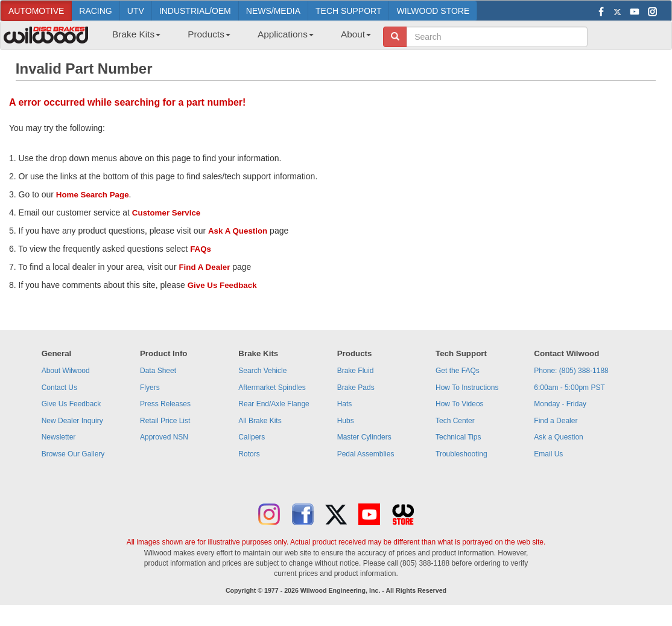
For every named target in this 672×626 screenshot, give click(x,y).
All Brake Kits (260, 421)
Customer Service (166, 213)
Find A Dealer (204, 267)
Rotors (249, 454)
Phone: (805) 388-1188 (571, 371)
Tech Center (455, 421)
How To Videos (460, 404)
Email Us (548, 454)
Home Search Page (93, 195)
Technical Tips (458, 437)
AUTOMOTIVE (36, 11)
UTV (136, 11)
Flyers (150, 388)
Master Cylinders (364, 437)
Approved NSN (164, 437)
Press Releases (165, 404)
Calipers (252, 437)
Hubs (346, 421)
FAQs (201, 249)
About (356, 34)
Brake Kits (136, 34)
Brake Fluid (356, 371)
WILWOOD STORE (433, 11)
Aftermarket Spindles (272, 388)
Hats (345, 404)
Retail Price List (165, 421)
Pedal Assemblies (366, 454)
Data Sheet (158, 371)
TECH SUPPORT (348, 11)
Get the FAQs (458, 371)
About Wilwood (66, 371)
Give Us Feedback (222, 285)
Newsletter (59, 437)
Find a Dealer (556, 421)
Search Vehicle (262, 371)
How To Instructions (467, 388)
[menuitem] (132, 38)
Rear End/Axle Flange (274, 404)
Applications (286, 34)
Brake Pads (356, 388)
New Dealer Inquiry (72, 421)
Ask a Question (558, 437)
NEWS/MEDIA (273, 11)
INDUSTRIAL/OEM (195, 11)
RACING (95, 11)
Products (209, 34)
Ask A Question (238, 231)
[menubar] (237, 38)
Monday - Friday (560, 404)
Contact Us (59, 388)
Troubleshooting (461, 454)
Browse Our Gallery (73, 454)
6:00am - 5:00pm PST (569, 388)
